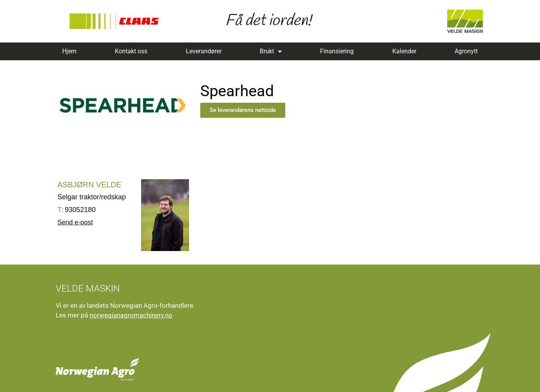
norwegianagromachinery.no (131, 315)
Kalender (404, 51)
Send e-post (75, 222)
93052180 (77, 210)
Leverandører (204, 51)
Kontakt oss (131, 51)
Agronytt (466, 51)
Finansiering (337, 51)
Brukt (271, 51)
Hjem (69, 51)
